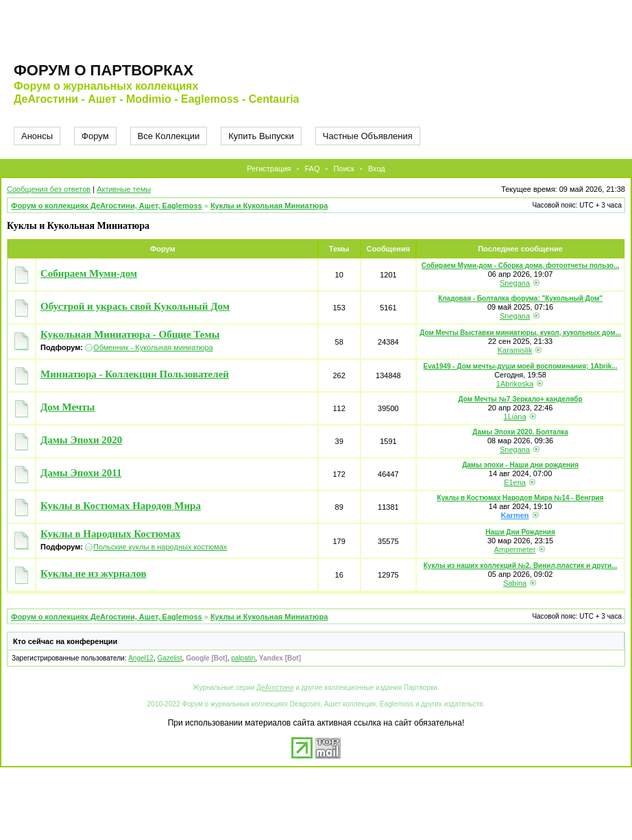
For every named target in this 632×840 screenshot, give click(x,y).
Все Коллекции (169, 136)
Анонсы (37, 136)
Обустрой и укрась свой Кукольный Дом (135, 306)
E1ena (515, 482)
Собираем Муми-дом (89, 273)
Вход (377, 169)
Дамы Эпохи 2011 (81, 473)
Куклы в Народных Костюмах (110, 534)
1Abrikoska (515, 384)
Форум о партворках (104, 70)
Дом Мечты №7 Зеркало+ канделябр (521, 399)
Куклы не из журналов (94, 573)
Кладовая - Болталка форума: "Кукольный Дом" (520, 298)
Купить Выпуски (261, 136)
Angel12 (141, 658)
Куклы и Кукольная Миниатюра (269, 206)
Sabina (515, 583)
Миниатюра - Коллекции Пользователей (135, 374)
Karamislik (515, 350)
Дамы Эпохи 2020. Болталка (520, 432)
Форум (95, 136)
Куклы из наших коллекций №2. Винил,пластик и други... (521, 566)
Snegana (515, 283)
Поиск (343, 169)
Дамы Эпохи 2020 (81, 440)
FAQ (312, 169)
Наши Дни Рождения (520, 532)
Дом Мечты (68, 407)
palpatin (243, 658)
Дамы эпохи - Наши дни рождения (520, 465)
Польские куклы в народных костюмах (160, 547)
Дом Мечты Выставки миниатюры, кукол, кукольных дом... (520, 333)
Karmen (515, 515)
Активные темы (124, 189)
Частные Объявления (368, 136)
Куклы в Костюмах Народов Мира (121, 506)
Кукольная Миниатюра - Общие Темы (130, 334)
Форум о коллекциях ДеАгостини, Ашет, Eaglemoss (107, 206)
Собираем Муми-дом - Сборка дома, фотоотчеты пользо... (521, 265)
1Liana (515, 417)
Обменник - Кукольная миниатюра (153, 347)
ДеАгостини (275, 688)
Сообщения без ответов (49, 189)
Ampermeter (515, 549)
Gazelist (169, 658)
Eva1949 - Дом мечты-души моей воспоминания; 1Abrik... (521, 366)
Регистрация (269, 169)
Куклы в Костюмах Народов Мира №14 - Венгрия (521, 498)
